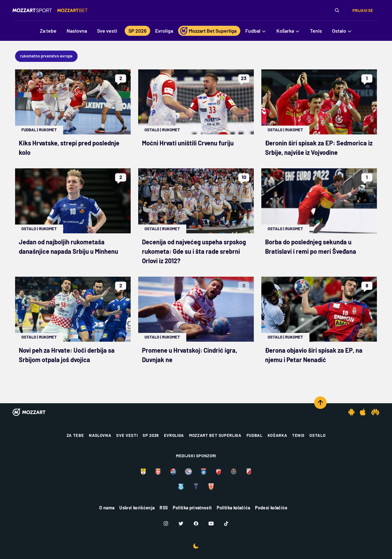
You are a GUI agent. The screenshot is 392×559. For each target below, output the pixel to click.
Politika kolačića (233, 508)
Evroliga (174, 435)
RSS (164, 508)
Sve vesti (127, 435)
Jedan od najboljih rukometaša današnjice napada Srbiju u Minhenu (68, 247)
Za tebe (75, 435)
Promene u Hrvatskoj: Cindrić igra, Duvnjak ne (190, 355)
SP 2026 (151, 435)
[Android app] (351, 412)
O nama (107, 508)
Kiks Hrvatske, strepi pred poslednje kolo (69, 148)
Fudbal (29, 130)
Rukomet (48, 130)
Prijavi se (363, 10)
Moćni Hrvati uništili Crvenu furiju (188, 143)
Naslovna (100, 435)
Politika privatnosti (192, 508)
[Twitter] (181, 524)
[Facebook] (196, 524)
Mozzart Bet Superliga (215, 435)
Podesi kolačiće (271, 508)
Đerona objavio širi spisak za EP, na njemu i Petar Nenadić (314, 355)
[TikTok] (226, 524)
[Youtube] (211, 524)
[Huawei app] (375, 412)
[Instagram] (166, 524)
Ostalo (152, 130)
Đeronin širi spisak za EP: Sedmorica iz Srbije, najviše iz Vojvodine (319, 148)
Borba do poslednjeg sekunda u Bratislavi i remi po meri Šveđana (311, 247)
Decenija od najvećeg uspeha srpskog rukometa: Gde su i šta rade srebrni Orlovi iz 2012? (194, 251)
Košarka (278, 435)
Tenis (298, 435)
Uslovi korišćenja (137, 508)
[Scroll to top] (320, 403)
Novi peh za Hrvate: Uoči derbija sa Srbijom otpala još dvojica (67, 355)
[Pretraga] (337, 10)
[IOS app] (363, 412)
